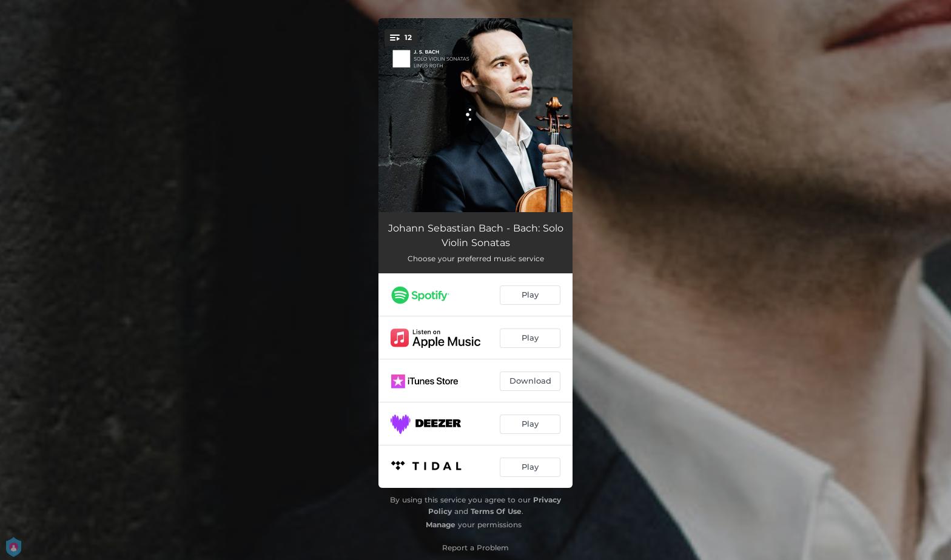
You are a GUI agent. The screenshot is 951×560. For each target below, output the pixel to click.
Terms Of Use (496, 511)
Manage (441, 525)
